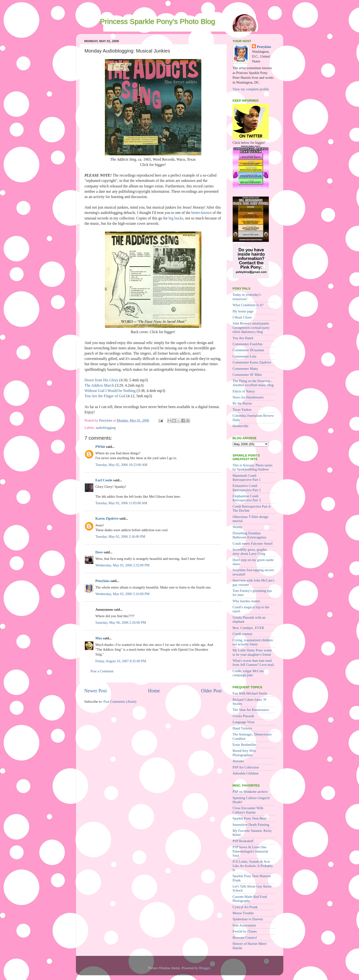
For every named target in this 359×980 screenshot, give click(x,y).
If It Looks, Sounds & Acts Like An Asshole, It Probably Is (253, 866)
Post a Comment (102, 671)
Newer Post (96, 691)
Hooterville (241, 426)
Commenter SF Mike (247, 375)
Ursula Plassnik (244, 716)
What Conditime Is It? (248, 305)
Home (154, 691)
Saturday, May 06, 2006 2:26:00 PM (121, 622)
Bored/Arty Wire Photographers (244, 753)
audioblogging (105, 428)
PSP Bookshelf (243, 841)
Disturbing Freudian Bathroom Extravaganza (249, 535)
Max (99, 638)
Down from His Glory (102, 380)
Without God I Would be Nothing (110, 391)
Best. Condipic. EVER (248, 628)
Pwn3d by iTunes (245, 931)
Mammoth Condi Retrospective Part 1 (247, 478)
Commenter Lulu (245, 356)
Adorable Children (246, 773)
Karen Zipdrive (107, 518)
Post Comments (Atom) (120, 702)
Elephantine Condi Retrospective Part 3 (247, 498)
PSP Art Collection (246, 767)
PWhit (100, 447)
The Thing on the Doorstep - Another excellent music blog (253, 383)
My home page (243, 311)
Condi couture (243, 634)
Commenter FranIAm (248, 344)
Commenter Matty (245, 369)
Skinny (238, 527)
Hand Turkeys (242, 728)
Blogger (204, 968)
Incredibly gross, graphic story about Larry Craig (250, 552)
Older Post (211, 691)
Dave (99, 552)
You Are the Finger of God (105, 396)
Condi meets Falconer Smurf (253, 543)
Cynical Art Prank (245, 907)
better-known (202, 213)
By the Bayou (242, 403)
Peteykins (103, 581)
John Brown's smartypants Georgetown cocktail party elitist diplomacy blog (251, 328)
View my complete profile (251, 89)
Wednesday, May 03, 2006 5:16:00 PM (123, 594)
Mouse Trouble (243, 913)
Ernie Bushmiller (245, 745)
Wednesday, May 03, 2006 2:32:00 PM (123, 565)
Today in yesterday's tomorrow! (247, 297)
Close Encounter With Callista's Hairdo (248, 810)
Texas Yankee (242, 410)
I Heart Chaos (242, 317)
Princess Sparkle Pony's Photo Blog (158, 21)
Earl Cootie (104, 480)
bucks (179, 218)
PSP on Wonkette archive (250, 792)
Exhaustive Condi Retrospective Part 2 (247, 488)
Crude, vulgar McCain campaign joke (248, 673)
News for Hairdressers (248, 397)
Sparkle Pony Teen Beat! (250, 818)
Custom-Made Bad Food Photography (250, 899)
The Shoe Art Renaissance (251, 710)
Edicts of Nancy (244, 391)
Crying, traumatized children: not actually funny (253, 642)
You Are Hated (243, 338)
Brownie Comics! (245, 938)
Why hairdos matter (246, 601)
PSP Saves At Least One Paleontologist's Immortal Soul (251, 851)
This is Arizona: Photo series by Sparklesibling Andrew (253, 467)
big (171, 218)
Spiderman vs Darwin (248, 919)
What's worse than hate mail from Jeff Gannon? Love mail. (254, 663)
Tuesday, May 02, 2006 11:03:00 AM (121, 503)
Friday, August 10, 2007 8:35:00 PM (121, 661)
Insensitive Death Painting (251, 825)
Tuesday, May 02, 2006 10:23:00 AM (122, 465)
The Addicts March (99, 385)
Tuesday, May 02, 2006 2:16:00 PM (120, 536)
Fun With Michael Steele (250, 693)
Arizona (238, 761)
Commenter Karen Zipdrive (252, 362)
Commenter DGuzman (248, 350)
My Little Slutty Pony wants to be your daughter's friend (252, 652)
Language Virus (244, 722)
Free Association (244, 925)
